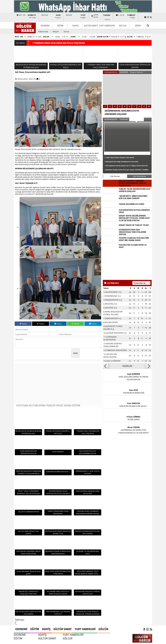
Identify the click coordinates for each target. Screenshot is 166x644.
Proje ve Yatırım (136, 72)
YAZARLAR (127, 365)
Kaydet (76, 353)
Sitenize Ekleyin (39, 641)
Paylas (23, 324)
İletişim (56, 31)
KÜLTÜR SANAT (91, 26)
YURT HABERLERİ (107, 26)
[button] (28, 42)
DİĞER (138, 26)
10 (149, 106)
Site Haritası (22, 641)
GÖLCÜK (123, 26)
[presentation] (54, 353)
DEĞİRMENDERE (111, 72)
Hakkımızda (43, 31)
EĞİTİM (60, 26)
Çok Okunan (115, 176)
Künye (66, 31)
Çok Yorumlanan (140, 176)
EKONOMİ (45, 26)
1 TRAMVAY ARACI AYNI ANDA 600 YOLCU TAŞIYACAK (59, 43)
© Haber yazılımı (134, 641)
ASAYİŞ (75, 26)
